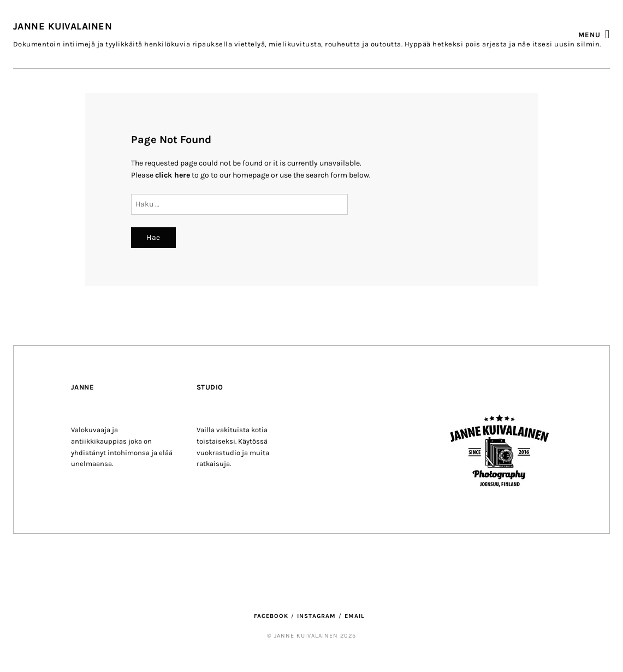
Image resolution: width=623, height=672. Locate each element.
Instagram (316, 616)
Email (354, 616)
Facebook (271, 616)
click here (173, 175)
